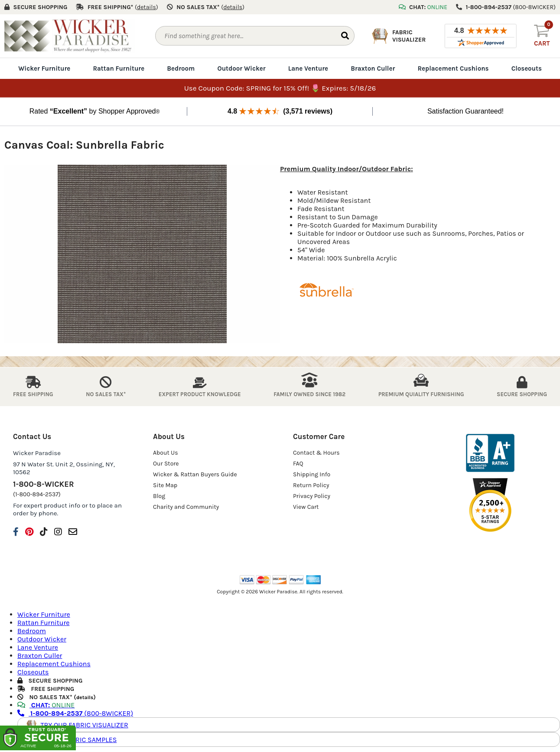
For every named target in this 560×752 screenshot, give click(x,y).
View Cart (306, 507)
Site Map (165, 485)
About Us (166, 453)
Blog (159, 496)
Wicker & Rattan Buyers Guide (195, 474)
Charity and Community (186, 507)
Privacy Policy (312, 496)
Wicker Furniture (44, 68)
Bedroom (181, 68)
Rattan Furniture (119, 68)
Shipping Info (312, 474)
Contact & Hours (316, 453)
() (147, 7)
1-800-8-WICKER (43, 484)
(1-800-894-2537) (37, 494)
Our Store (166, 464)
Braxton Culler (373, 68)
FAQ (298, 464)
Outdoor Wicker (241, 68)
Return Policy (311, 485)
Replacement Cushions (453, 68)
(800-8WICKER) (75, 713)
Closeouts (527, 68)
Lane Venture (308, 68)
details (85, 697)
